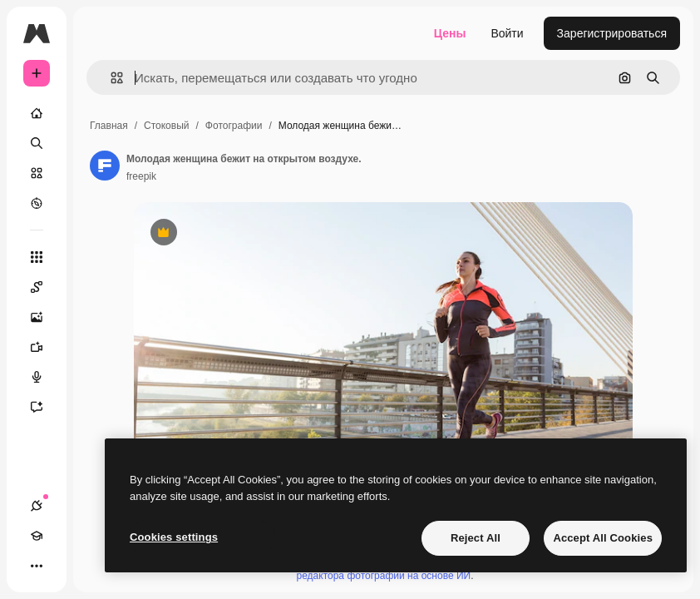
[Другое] (37, 566)
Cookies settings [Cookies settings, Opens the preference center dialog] (174, 537)
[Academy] (37, 536)
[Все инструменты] (37, 257)
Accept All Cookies (603, 538)
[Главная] (37, 113)
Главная (109, 126)
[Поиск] (37, 143)
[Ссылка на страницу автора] (105, 166)
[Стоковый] (37, 173)
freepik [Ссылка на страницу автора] (141, 176)
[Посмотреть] (37, 203)
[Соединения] (37, 506)
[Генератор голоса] (45, 377)
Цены (450, 33)
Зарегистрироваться (612, 33)
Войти (507, 33)
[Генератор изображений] (45, 317)
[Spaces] (45, 287)
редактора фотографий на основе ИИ (384, 576)
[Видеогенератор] (45, 347)
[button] (110, 78)
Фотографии (234, 126)
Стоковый (166, 126)
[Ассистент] (45, 407)
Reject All (476, 538)
